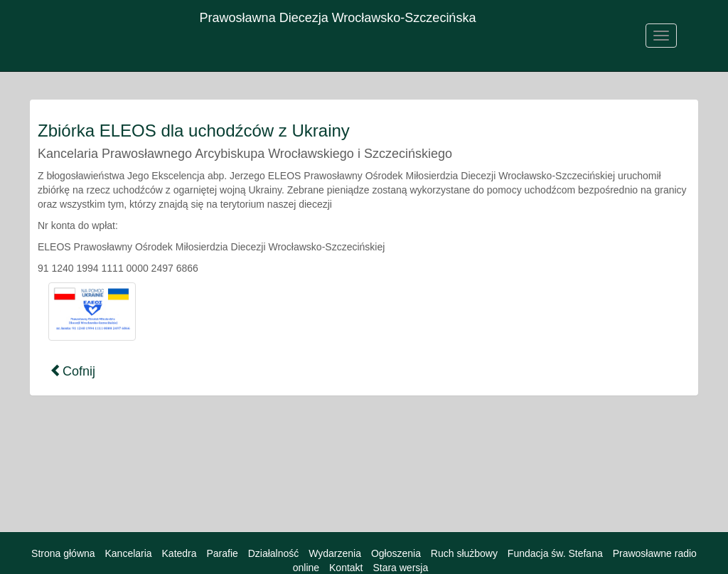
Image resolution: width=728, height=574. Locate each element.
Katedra (180, 553)
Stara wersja (400, 568)
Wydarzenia (335, 553)
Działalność (274, 553)
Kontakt (346, 568)
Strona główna (63, 553)
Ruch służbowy (464, 553)
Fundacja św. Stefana (555, 553)
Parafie (222, 553)
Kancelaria (128, 553)
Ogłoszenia (396, 553)
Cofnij (73, 371)
